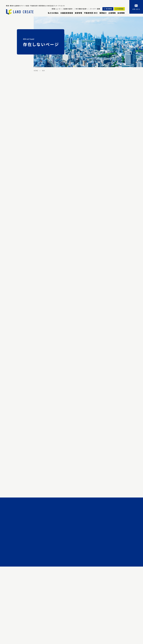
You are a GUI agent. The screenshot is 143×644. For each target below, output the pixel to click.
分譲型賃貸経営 (66, 13)
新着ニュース (56, 9)
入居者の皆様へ (68, 9)
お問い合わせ (136, 9)
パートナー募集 (95, 9)
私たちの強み (53, 13)
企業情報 (112, 13)
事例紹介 (103, 13)
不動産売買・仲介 (91, 13)
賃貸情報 (109, 9)
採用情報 (121, 13)
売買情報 (120, 9)
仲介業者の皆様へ (81, 9)
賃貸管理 (78, 13)
